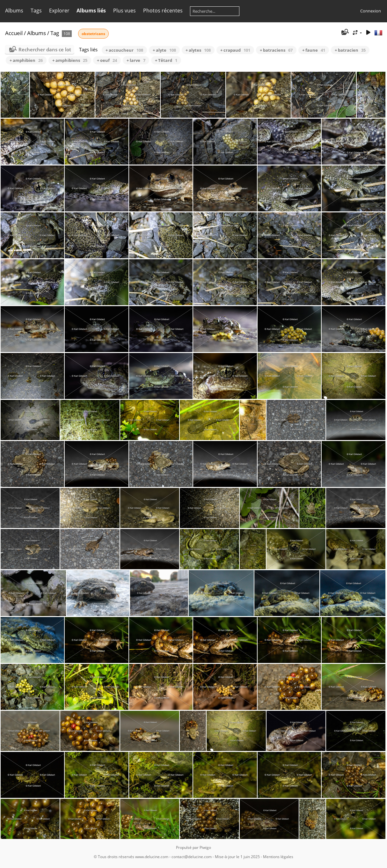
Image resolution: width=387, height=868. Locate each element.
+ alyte (164, 50)
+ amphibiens (70, 60)
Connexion (371, 11)
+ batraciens (276, 50)
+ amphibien (26, 60)
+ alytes (198, 50)
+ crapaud (235, 50)
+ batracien (350, 50)
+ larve (136, 60)
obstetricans (93, 34)
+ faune (314, 50)
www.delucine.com (152, 857)
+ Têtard (166, 60)
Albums (14, 11)
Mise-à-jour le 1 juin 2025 (237, 857)
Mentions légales (278, 857)
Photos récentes (163, 11)
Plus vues (124, 11)
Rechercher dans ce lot (45, 49)
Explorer (59, 11)
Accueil (14, 33)
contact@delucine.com (192, 857)
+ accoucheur (124, 50)
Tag (55, 33)
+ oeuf (107, 60)
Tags (36, 11)
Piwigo (205, 847)
